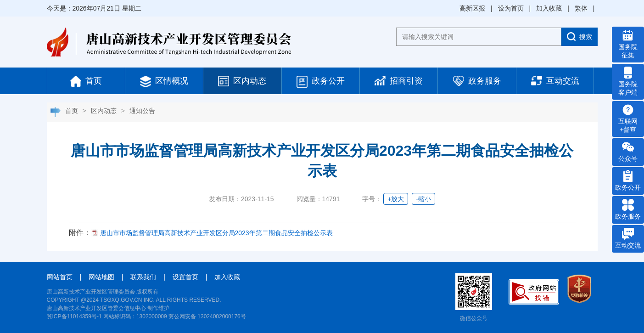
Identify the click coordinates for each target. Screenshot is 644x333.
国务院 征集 (628, 44)
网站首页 (60, 277)
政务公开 (321, 82)
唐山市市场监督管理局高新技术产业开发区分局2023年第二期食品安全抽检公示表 (216, 233)
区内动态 (242, 81)
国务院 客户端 (628, 81)
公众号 (628, 152)
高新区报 (472, 8)
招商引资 (399, 81)
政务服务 (477, 81)
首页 (86, 81)
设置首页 (185, 277)
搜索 (580, 37)
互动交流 (555, 81)
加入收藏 (549, 8)
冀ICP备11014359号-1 (74, 316)
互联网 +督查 (628, 119)
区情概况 (164, 82)
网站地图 (101, 277)
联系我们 (143, 277)
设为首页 (511, 8)
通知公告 (142, 111)
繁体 (581, 8)
